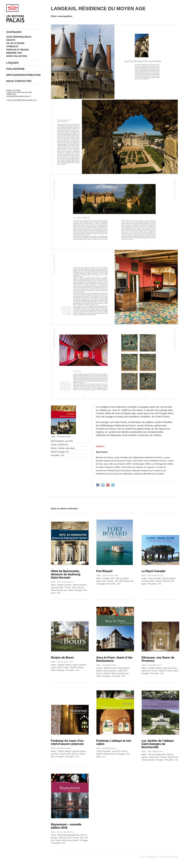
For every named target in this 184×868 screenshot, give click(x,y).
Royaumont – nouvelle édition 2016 (66, 826)
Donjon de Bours (62, 658)
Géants (11, 40)
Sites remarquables (19, 37)
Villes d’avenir (15, 43)
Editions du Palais (171, 857)
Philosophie (15, 69)
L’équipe (12, 63)
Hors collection (17, 56)
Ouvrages (14, 32)
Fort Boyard (104, 571)
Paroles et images (18, 50)
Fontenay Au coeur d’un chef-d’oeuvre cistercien (67, 742)
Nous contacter (19, 81)
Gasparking (151, 857)
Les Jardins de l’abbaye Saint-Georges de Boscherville (158, 744)
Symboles (12, 47)
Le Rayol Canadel (153, 571)
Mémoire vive (14, 53)
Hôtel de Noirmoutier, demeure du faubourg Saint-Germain (66, 574)
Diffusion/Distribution (23, 75)
